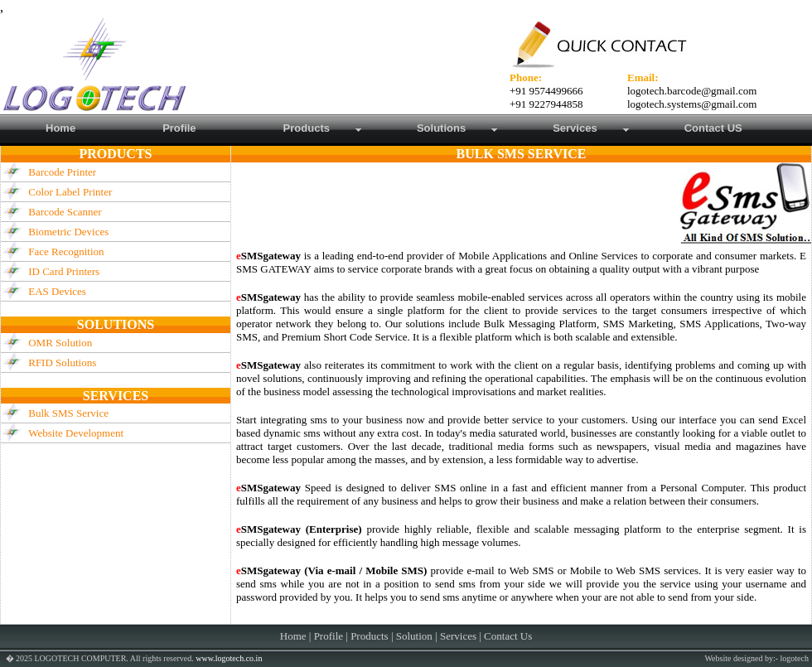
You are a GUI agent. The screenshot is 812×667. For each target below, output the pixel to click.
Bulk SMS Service (68, 413)
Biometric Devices (68, 232)
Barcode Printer (62, 172)
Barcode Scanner (65, 212)
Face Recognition (66, 251)
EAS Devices (57, 291)
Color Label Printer (70, 192)
